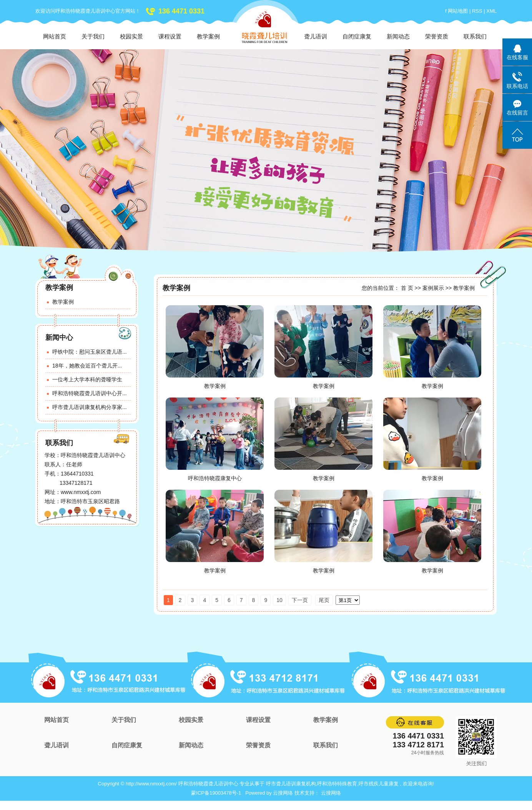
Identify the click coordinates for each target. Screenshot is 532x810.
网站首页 (55, 36)
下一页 (300, 600)
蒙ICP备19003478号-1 (216, 793)
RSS (477, 11)
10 (279, 600)
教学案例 (208, 36)
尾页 (324, 600)
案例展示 (433, 288)
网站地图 (459, 11)
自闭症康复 (357, 36)
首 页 (407, 288)
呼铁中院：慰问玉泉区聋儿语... (90, 352)
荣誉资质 (437, 36)
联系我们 (475, 36)
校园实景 (131, 36)
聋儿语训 (316, 36)
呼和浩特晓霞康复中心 (215, 478)
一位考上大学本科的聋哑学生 (87, 379)
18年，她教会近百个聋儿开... (87, 366)
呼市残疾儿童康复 (379, 784)
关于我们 (93, 36)
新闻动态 (398, 36)
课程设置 (170, 36)
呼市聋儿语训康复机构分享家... (90, 407)
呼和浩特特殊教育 (337, 784)
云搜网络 (283, 793)
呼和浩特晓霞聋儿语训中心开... (90, 393)
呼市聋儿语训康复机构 (291, 784)
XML (491, 11)
